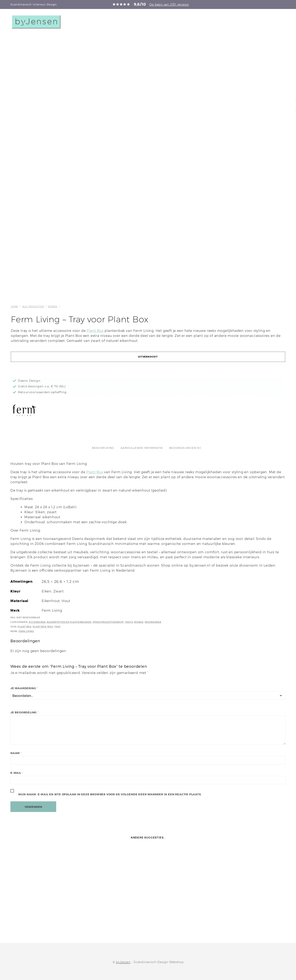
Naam (16, 753)
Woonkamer (153, 622)
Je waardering (24, 688)
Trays (129, 622)
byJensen (123, 962)
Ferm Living (26, 631)
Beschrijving (103, 448)
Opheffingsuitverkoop (108, 622)
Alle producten (33, 306)
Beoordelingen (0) (185, 448)
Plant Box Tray (43, 627)
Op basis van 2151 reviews (169, 4)
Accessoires (37, 622)
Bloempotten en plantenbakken (69, 622)
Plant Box (95, 331)
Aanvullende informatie (142, 448)
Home (14, 306)
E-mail (17, 773)
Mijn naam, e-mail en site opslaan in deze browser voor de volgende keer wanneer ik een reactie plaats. (110, 794)
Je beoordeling (25, 712)
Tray (57, 627)
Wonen (53, 306)
